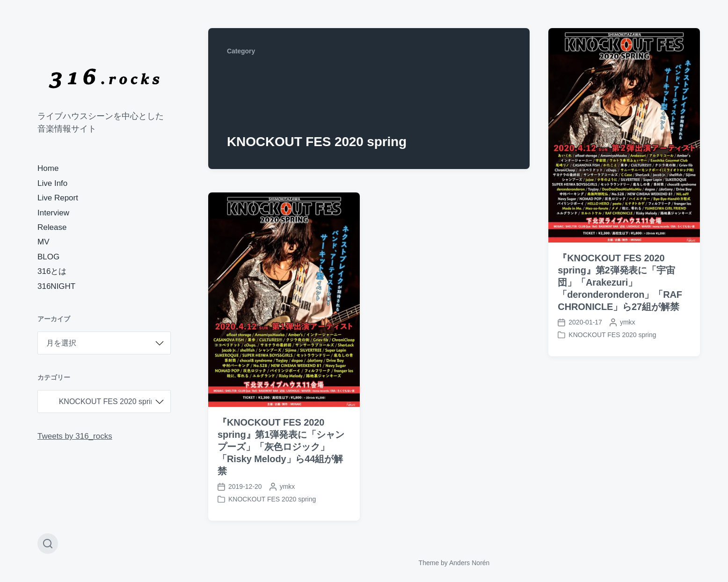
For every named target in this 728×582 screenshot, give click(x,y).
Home (48, 168)
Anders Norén (469, 563)
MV (44, 242)
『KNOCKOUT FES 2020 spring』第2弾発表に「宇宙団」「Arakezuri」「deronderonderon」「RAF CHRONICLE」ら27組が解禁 (620, 282)
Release (52, 227)
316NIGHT (56, 286)
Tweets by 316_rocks (75, 436)
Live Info (52, 183)
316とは (52, 271)
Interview (53, 213)
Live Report (58, 198)
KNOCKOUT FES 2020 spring (612, 335)
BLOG (48, 257)
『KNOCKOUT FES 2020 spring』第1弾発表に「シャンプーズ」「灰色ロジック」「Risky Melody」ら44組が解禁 (281, 447)
